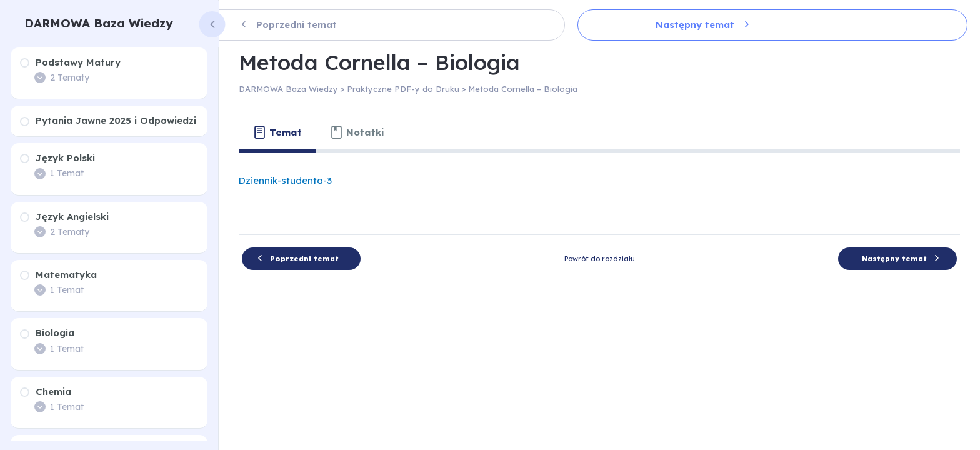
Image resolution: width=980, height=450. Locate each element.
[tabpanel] (599, 189)
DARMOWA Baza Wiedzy (99, 23)
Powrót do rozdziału (600, 259)
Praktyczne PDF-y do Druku (403, 89)
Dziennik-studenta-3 (285, 180)
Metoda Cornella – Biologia (523, 89)
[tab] (277, 132)
